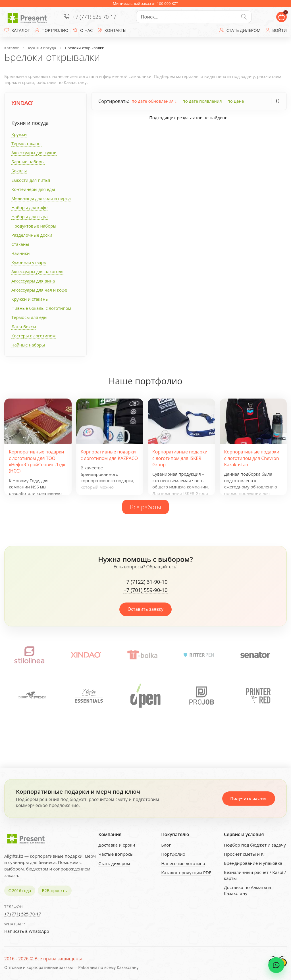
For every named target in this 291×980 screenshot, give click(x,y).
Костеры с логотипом (34, 336)
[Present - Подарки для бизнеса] (28, 17)
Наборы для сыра (30, 216)
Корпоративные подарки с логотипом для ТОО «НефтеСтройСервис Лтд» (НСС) (37, 461)
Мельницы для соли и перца (41, 198)
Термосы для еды (29, 317)
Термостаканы (26, 143)
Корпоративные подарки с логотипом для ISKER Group (180, 458)
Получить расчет (249, 798)
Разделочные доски (32, 235)
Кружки (19, 134)
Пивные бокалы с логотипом (41, 308)
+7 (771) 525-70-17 (94, 17)
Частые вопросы (116, 854)
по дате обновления (154, 101)
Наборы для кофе (29, 207)
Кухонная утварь (29, 262)
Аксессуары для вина (33, 281)
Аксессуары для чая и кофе (39, 290)
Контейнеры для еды (33, 189)
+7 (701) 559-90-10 (145, 590)
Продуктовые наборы (34, 226)
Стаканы (20, 244)
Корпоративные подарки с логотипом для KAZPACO (109, 455)
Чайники (21, 253)
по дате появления (202, 101)
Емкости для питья (31, 180)
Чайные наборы (28, 345)
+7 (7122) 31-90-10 (145, 582)
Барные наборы (28, 162)
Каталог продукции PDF (186, 872)
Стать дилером (114, 863)
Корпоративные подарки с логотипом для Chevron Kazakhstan (252, 458)
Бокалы (19, 171)
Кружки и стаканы (30, 299)
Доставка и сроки (117, 845)
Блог (166, 845)
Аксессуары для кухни (34, 152)
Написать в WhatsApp (27, 931)
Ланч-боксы (24, 327)
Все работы (145, 507)
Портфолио (173, 854)
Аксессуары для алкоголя (37, 271)
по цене (236, 101)
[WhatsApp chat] (276, 965)
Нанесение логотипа (183, 863)
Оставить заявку (145, 609)
